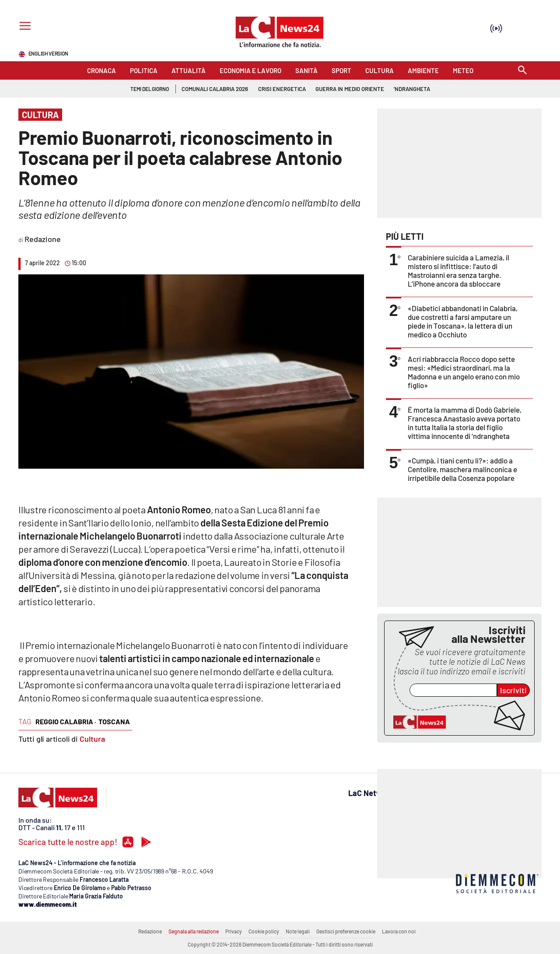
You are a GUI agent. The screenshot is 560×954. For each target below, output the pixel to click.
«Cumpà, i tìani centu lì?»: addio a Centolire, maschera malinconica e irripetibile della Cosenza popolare (462, 469)
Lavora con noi (399, 931)
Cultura (92, 739)
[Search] (522, 71)
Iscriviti (513, 690)
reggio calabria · (66, 721)
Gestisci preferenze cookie (346, 931)
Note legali (298, 931)
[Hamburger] (23, 27)
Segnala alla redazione (194, 931)
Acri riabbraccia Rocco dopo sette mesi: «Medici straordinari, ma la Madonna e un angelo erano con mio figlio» (464, 372)
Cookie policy (264, 931)
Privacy (234, 931)
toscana (114, 721)
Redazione (150, 931)
